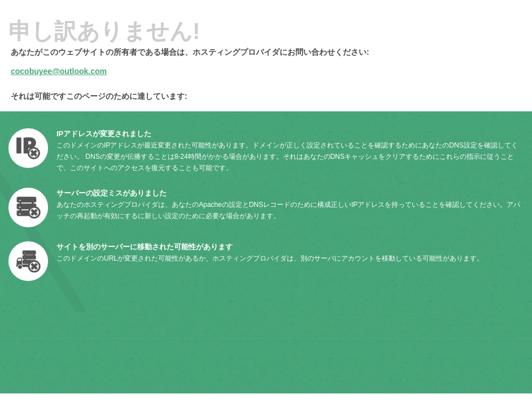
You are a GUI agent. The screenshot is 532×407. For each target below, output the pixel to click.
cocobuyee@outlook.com (59, 71)
